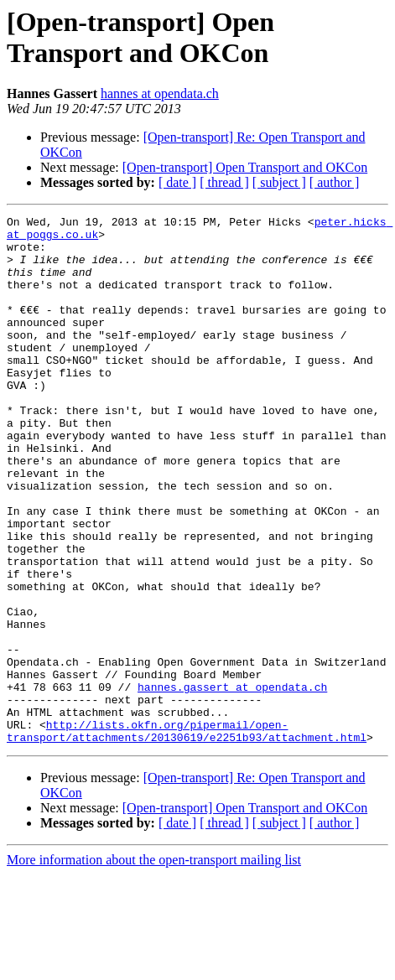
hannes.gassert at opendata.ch (232, 782)
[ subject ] (279, 182)
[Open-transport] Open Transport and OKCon (245, 167)
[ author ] (335, 182)
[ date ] (177, 182)
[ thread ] (224, 182)
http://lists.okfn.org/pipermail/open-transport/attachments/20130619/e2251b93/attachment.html (187, 835)
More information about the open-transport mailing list (154, 965)
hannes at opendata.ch (160, 93)
